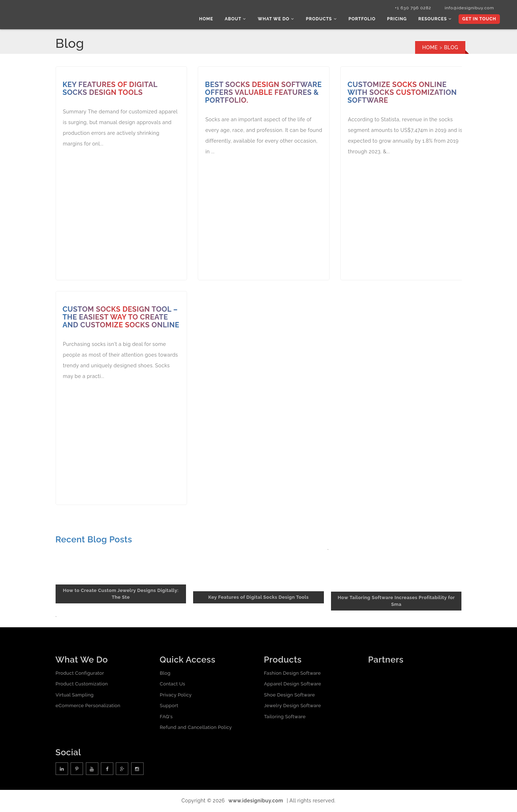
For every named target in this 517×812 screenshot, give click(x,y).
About (240, 20)
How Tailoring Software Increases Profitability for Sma (396, 602)
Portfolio (365, 20)
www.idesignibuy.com (256, 801)
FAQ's (166, 717)
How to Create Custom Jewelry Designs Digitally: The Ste (121, 595)
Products (324, 20)
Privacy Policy (176, 696)
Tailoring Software (285, 717)
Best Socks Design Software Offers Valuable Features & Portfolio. (264, 93)
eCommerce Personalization (88, 707)
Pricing (399, 20)
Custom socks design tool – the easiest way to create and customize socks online (122, 318)
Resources (436, 20)
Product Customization (82, 685)
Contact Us (172, 685)
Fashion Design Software (292, 674)
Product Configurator (80, 674)
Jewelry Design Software (293, 707)
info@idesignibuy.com (467, 8)
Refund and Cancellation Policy (196, 728)
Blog (165, 674)
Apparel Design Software (293, 685)
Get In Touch (479, 20)
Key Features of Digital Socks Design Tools (111, 90)
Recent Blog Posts (94, 540)
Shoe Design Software (289, 696)
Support (169, 707)
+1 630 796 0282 (410, 8)
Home (212, 20)
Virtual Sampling (75, 696)
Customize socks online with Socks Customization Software (402, 93)
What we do (280, 20)
